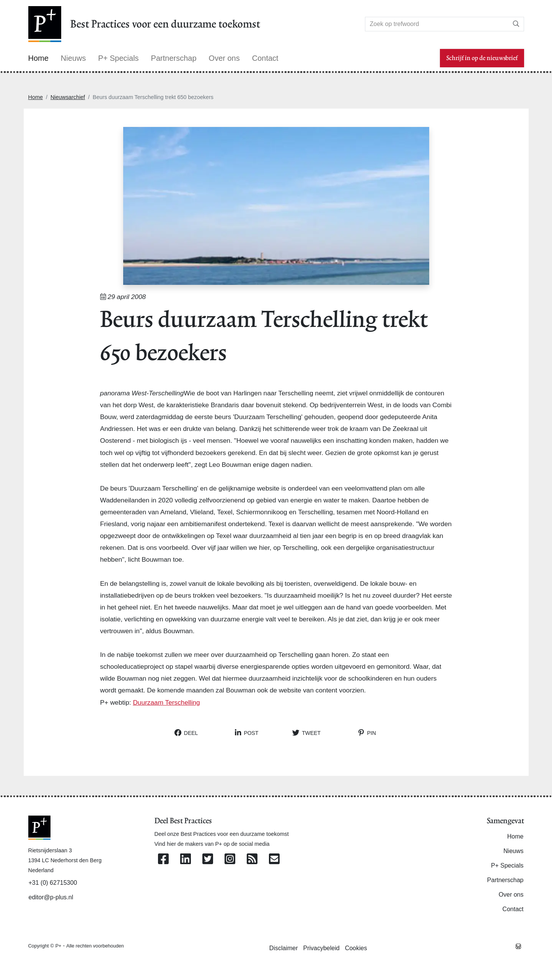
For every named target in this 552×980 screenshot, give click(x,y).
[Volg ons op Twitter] (208, 859)
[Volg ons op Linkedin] (186, 859)
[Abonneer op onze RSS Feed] (252, 859)
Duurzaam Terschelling (166, 702)
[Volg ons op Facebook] (163, 859)
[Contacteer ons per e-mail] (274, 859)
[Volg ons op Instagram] (230, 859)
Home (36, 97)
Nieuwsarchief (68, 97)
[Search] (437, 24)
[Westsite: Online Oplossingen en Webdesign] (518, 946)
